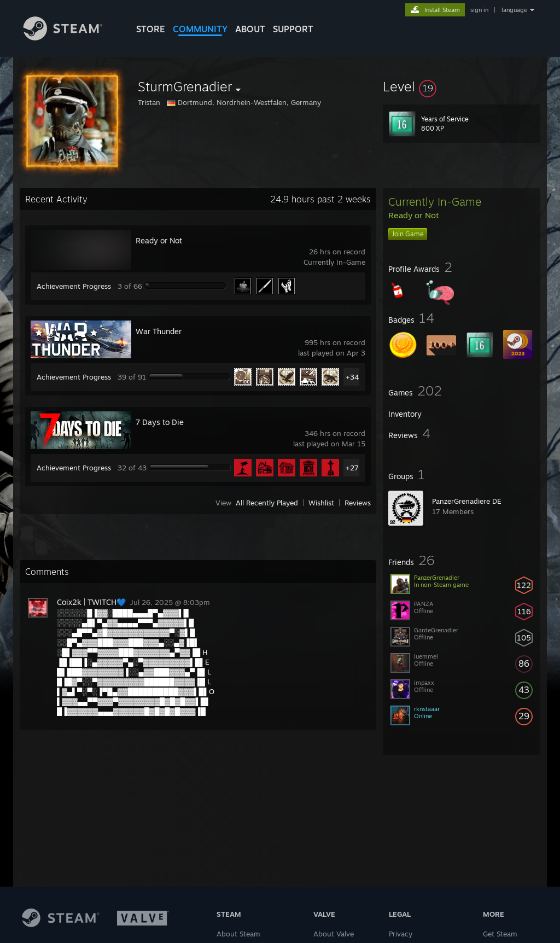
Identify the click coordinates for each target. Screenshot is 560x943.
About (250, 29)
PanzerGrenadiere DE (467, 501)
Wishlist (321, 503)
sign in (479, 10)
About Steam (238, 934)
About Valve (334, 934)
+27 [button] (352, 468)
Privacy (401, 934)
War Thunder (159, 331)
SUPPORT (293, 29)
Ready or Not (159, 240)
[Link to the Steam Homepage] (71, 37)
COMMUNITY (200, 29)
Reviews (358, 503)
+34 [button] (352, 377)
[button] (462, 86)
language (514, 10)
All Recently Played (267, 503)
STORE (151, 29)
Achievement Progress (74, 286)
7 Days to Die (160, 422)
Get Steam (500, 934)
